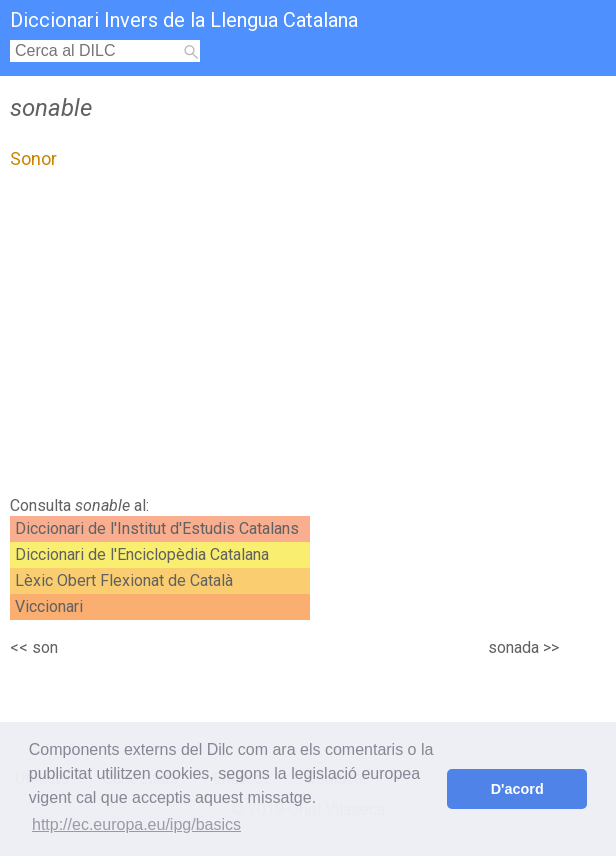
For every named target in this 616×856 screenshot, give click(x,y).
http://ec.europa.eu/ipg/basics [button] (136, 824)
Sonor (33, 158)
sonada (513, 647)
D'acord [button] (517, 789)
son (45, 647)
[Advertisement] (178, 338)
